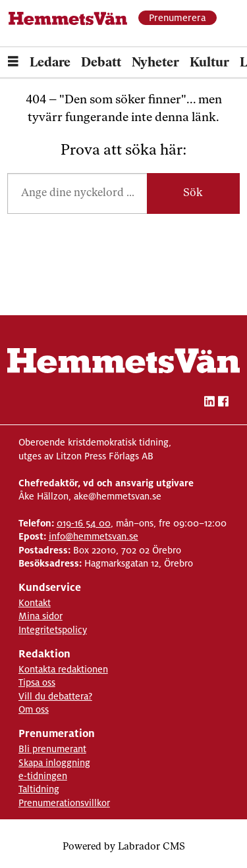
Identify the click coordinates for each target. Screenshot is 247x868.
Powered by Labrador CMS (124, 847)
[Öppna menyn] (13, 63)
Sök (193, 193)
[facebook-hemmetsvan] (223, 403)
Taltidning (39, 789)
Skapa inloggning (54, 763)
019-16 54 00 (84, 523)
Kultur (209, 63)
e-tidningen (43, 776)
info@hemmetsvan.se (94, 536)
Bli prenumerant (52, 749)
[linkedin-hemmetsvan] (209, 403)
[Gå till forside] (68, 18)
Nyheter (155, 63)
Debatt (101, 63)
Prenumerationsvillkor (64, 803)
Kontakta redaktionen (63, 669)
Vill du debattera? (55, 696)
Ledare (50, 63)
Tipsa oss (37, 682)
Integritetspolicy (53, 630)
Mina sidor (41, 616)
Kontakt (35, 603)
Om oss (34, 709)
